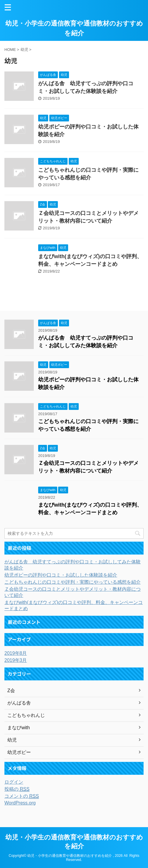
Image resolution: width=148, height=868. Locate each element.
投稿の (17, 789)
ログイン (14, 782)
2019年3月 (16, 660)
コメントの (22, 796)
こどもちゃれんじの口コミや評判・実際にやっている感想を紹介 (73, 582)
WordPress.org (20, 803)
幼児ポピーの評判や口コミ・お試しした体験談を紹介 (61, 575)
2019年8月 (16, 653)
